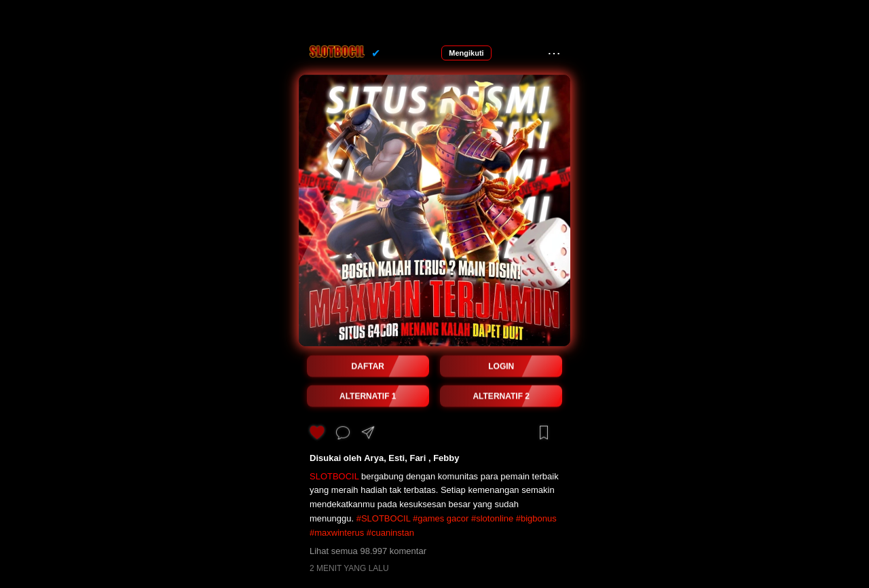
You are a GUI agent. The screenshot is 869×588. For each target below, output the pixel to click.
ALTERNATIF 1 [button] (368, 397)
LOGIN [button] (501, 367)
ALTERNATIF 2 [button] (501, 397)
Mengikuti (466, 53)
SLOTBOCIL (334, 476)
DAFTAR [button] (368, 367)
